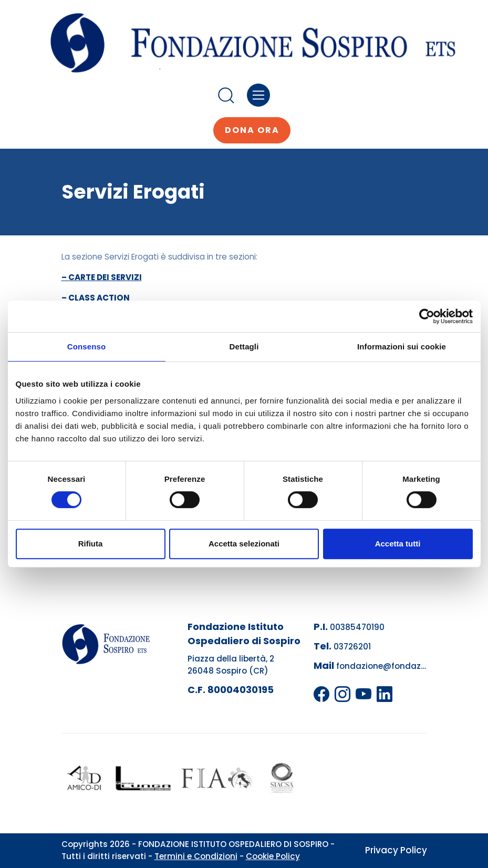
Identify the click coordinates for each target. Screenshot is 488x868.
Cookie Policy (273, 856)
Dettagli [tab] (244, 347)
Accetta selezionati (244, 544)
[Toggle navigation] (259, 95)
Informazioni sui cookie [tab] (402, 347)
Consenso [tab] (86, 347)
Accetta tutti (398, 544)
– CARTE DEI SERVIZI (102, 277)
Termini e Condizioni (196, 856)
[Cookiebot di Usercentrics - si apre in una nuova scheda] (427, 316)
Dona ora (252, 130)
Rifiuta (91, 544)
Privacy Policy (396, 850)
